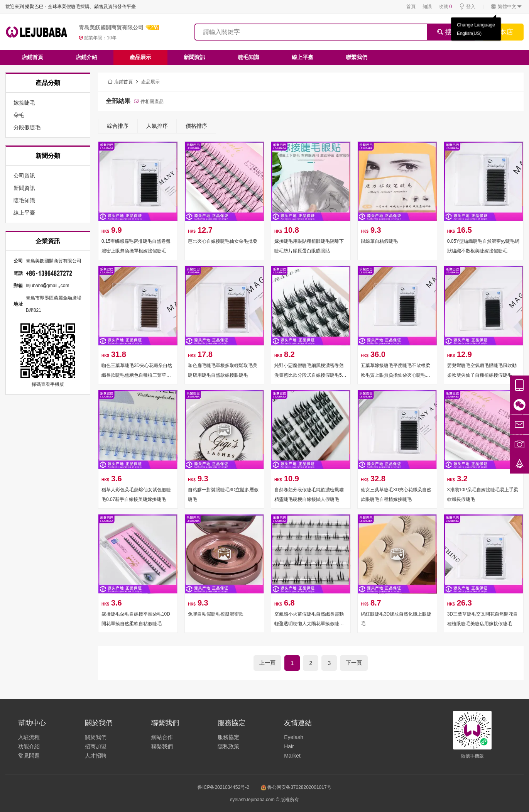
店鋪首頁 (32, 57)
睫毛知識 (248, 57)
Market (292, 756)
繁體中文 (506, 7)
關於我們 (96, 737)
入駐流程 (29, 737)
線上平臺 (303, 57)
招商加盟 (96, 746)
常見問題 (29, 756)
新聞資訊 (194, 57)
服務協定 (228, 737)
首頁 (411, 7)
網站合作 (162, 737)
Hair (289, 746)
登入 (467, 7)
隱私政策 (228, 746)
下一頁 (354, 663)
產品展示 (140, 57)
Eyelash (294, 737)
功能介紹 (29, 746)
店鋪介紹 (86, 57)
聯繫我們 (357, 57)
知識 (427, 7)
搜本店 (503, 32)
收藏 (445, 7)
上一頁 (267, 663)
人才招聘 (96, 756)
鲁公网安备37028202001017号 (296, 787)
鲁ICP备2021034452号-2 (223, 787)
